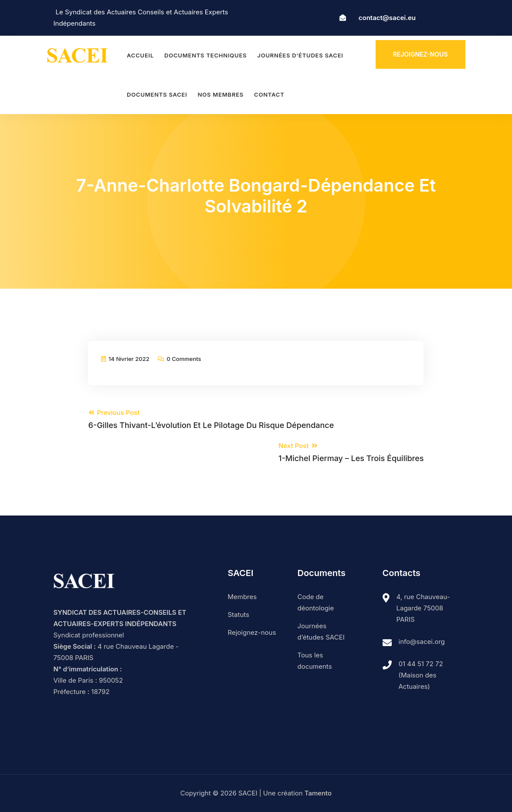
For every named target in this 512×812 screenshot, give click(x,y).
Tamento (318, 793)
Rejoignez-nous (420, 54)
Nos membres (221, 94)
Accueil (140, 55)
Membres (242, 597)
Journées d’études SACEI (300, 55)
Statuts (239, 615)
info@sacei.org (422, 642)
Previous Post (211, 419)
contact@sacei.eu (387, 18)
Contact (269, 94)
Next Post (351, 452)
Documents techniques (205, 55)
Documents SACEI (157, 94)
